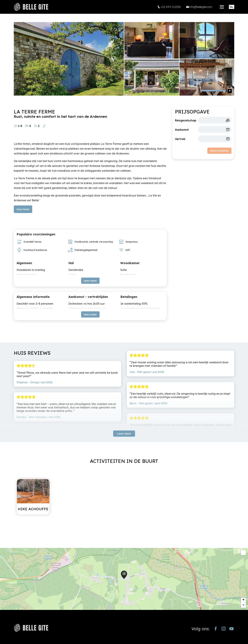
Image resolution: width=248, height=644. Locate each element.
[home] (31, 7)
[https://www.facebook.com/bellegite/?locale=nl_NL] (216, 629)
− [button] (243, 605)
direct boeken (219, 151)
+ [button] (243, 600)
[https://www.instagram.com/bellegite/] (224, 629)
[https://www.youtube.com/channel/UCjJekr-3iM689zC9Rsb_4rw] (231, 629)
